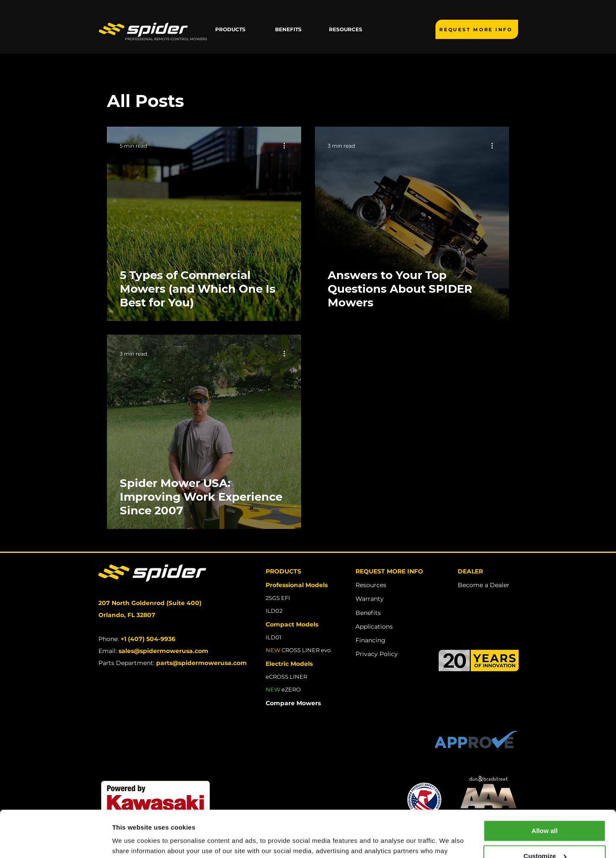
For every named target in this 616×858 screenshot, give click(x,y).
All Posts (145, 101)
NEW (273, 689)
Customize (545, 812)
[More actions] (287, 145)
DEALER (470, 571)
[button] (230, 30)
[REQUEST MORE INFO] (477, 29)
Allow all (545, 787)
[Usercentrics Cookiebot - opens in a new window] (55, 841)
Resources (371, 585)
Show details (132, 841)
